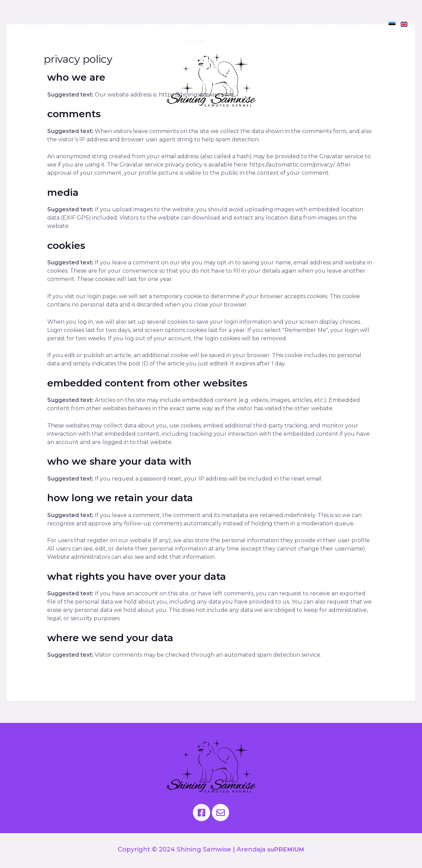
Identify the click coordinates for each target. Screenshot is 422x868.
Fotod (317, 25)
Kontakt (194, 41)
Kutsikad (236, 25)
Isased (166, 25)
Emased (199, 25)
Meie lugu (75, 25)
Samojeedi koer (122, 25)
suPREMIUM (286, 849)
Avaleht (38, 25)
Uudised (350, 25)
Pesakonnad (279, 25)
